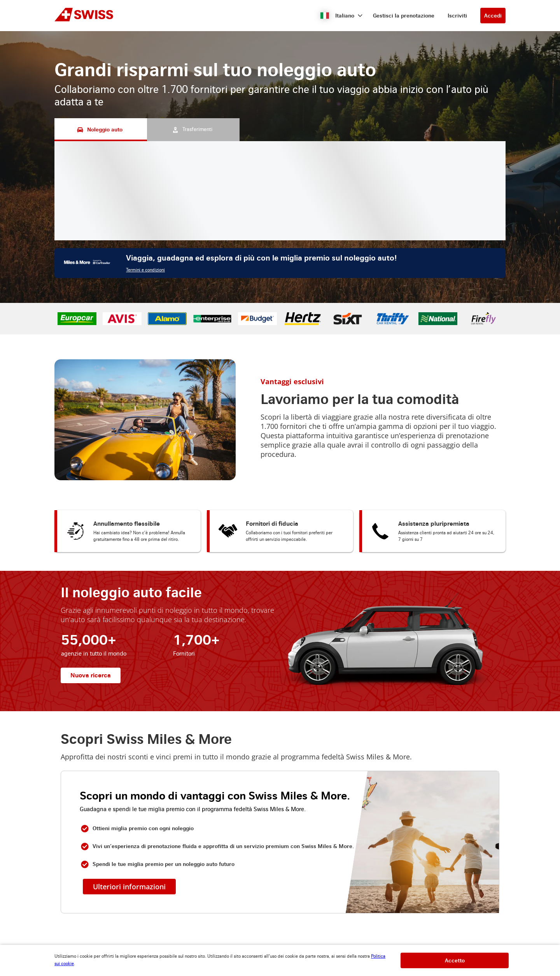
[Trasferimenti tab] (193, 130)
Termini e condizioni (145, 270)
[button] (342, 16)
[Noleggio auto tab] (101, 130)
